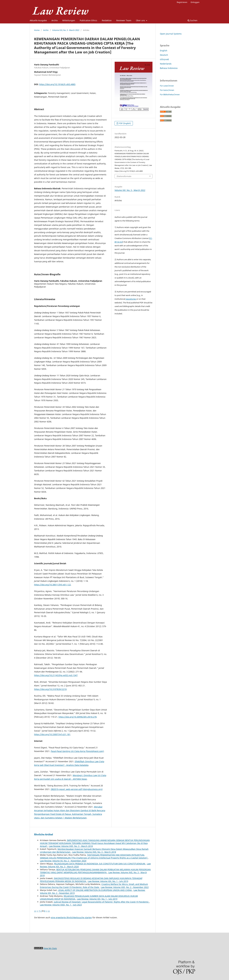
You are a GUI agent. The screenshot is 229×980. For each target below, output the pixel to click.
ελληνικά (164, 59)
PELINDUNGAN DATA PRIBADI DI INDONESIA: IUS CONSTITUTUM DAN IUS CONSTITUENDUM (100, 864)
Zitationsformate (124, 176)
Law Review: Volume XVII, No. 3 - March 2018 (71, 846)
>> (49, 911)
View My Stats (50, 948)
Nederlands (166, 64)
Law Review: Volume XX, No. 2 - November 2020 (63, 861)
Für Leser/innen (167, 86)
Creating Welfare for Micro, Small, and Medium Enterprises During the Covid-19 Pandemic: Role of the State (94, 886)
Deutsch (164, 55)
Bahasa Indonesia (169, 68)
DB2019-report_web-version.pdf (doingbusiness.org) (77, 789)
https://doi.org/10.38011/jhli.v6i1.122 (52, 585)
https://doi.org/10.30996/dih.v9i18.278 (78, 717)
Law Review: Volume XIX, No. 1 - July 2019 (108, 881)
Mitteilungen (69, 20)
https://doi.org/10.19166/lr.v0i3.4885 (57, 84)
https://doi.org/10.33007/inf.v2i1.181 (52, 734)
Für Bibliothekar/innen (170, 94)
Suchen (192, 20)
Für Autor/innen (167, 90)
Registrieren (182, 2)
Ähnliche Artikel (44, 834)
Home (37, 30)
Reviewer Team (124, 20)
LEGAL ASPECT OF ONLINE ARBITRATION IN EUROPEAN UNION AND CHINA (95, 890)
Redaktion (107, 20)
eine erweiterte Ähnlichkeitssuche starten (71, 917)
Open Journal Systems (171, 34)
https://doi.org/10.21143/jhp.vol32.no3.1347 (56, 675)
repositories (131, 299)
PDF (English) (125, 123)
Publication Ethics (88, 20)
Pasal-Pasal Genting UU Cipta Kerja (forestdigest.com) (77, 751)
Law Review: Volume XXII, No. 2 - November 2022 (125, 887)
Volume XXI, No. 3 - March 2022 (66, 30)
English (164, 51)
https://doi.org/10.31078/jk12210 (50, 689)
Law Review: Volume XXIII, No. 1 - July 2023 (61, 905)
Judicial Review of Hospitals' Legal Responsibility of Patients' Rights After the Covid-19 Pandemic (102, 902)
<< (35, 911)
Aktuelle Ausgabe (38, 20)
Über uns (141, 20)
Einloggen (195, 2)
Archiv (55, 20)
